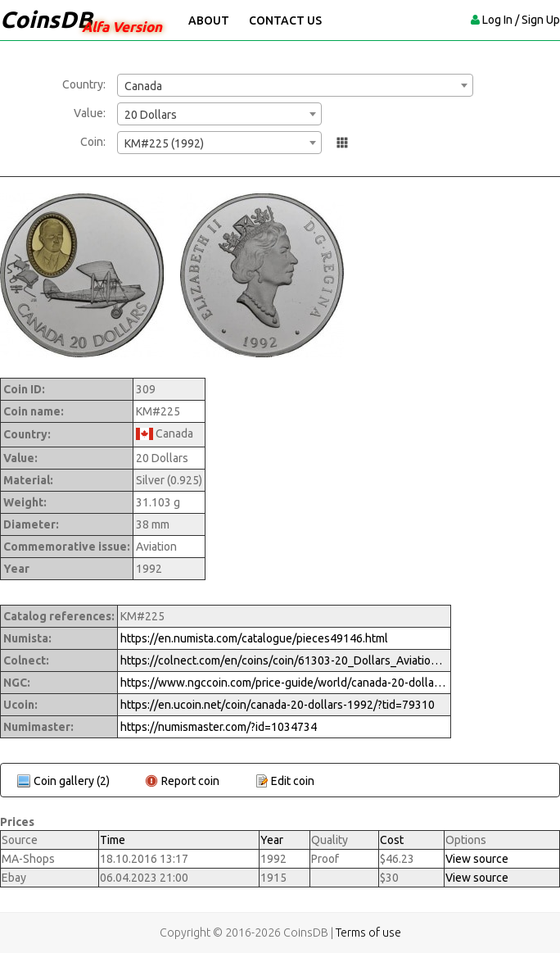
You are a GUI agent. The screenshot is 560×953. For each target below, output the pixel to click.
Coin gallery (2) (72, 781)
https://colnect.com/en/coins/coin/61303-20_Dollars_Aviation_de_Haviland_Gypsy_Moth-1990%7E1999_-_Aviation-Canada (284, 660)
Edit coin (293, 781)
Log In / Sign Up (521, 20)
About (209, 20)
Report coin (190, 781)
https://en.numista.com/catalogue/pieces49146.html (254, 638)
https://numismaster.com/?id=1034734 (219, 727)
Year (272, 840)
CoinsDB (46, 19)
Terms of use (368, 933)
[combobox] (295, 85)
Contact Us (285, 20)
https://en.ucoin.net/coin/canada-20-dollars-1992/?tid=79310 (278, 705)
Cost (392, 840)
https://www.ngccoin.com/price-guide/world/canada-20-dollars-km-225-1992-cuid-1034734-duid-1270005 (284, 683)
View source (477, 859)
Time (113, 840)
